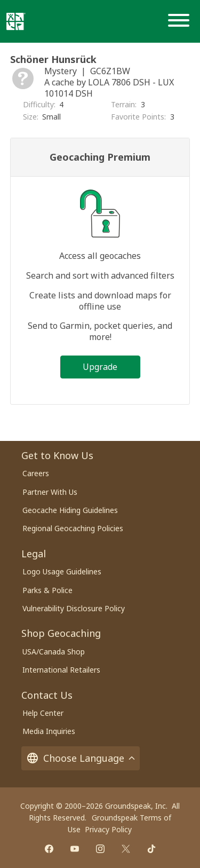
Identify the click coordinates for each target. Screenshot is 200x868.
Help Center (43, 713)
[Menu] (181, 21)
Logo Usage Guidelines (62, 571)
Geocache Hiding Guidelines (70, 510)
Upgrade (100, 367)
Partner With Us (50, 492)
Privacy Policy (108, 829)
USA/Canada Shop (54, 652)
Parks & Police (47, 590)
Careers (36, 473)
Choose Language (81, 758)
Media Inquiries (49, 731)
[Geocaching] (16, 21)
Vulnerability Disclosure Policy (74, 608)
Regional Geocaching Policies (73, 528)
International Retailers (61, 670)
